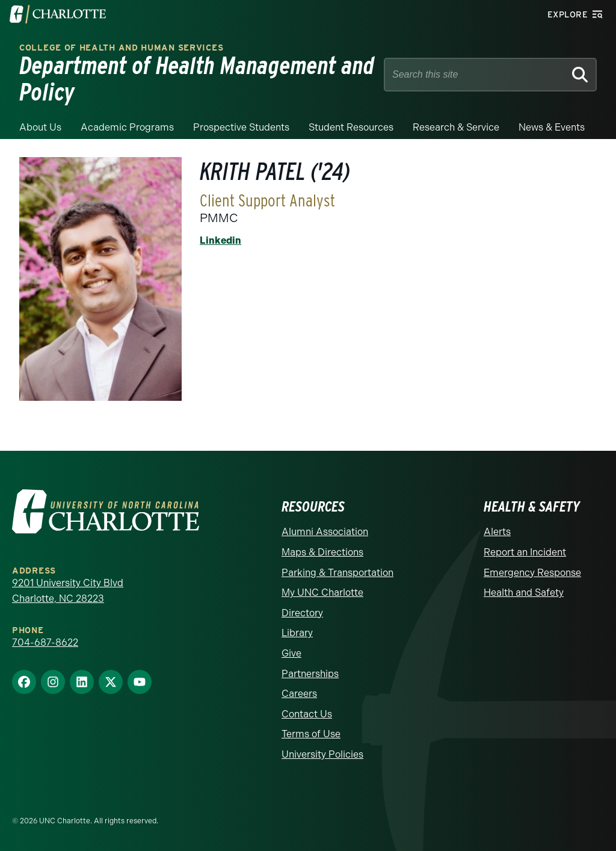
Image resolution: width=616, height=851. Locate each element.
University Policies (322, 754)
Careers (299, 694)
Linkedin (220, 240)
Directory (302, 613)
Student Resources (351, 127)
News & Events (552, 127)
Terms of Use (311, 734)
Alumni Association (325, 532)
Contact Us (307, 714)
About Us (40, 127)
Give (291, 653)
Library (297, 633)
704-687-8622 (45, 642)
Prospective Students (241, 127)
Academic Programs (127, 127)
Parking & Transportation (337, 573)
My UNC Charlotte (322, 593)
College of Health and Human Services (121, 48)
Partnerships (310, 674)
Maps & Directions (322, 552)
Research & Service (456, 127)
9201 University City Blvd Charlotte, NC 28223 (68, 591)
